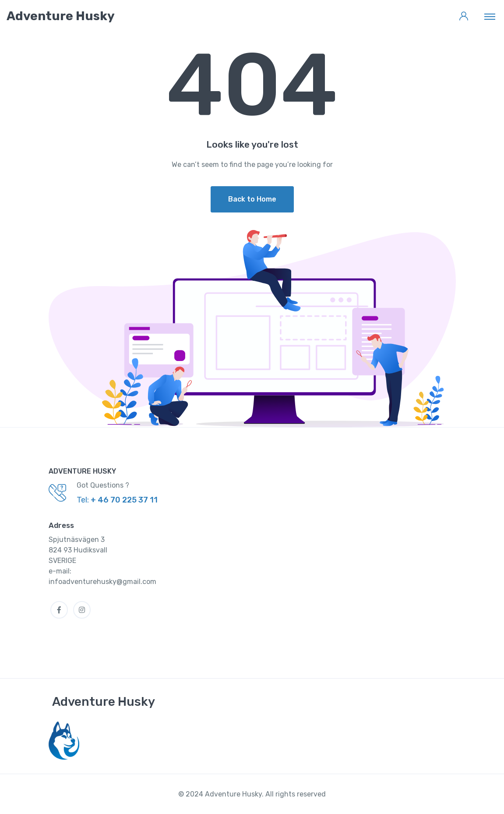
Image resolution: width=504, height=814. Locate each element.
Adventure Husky (104, 702)
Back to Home (252, 199)
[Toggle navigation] (490, 16)
